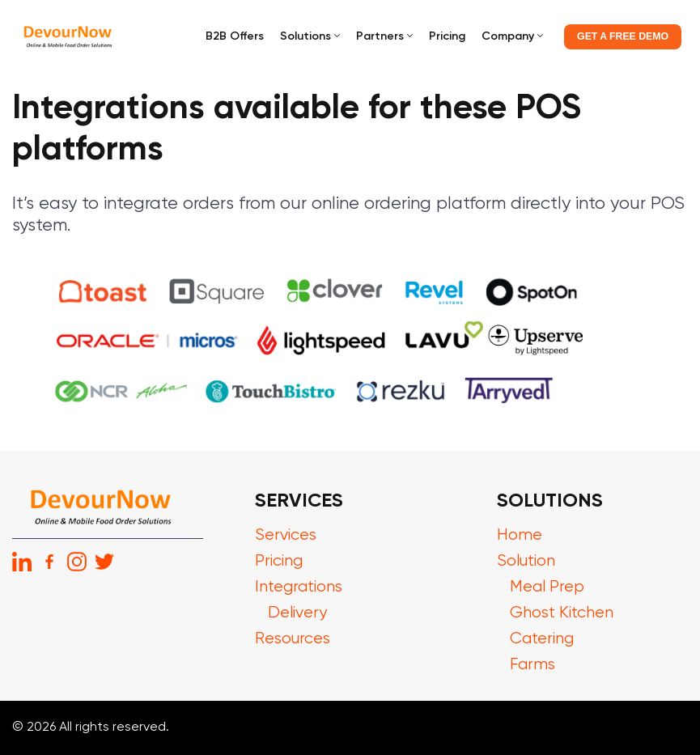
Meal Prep (547, 587)
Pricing (447, 36)
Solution (526, 561)
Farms (532, 665)
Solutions (305, 36)
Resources (293, 639)
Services (286, 535)
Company (508, 36)
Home (520, 535)
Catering (542, 639)
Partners (380, 36)
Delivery (297, 613)
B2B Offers (235, 36)
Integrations (299, 587)
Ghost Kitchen (562, 613)
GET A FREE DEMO (623, 36)
